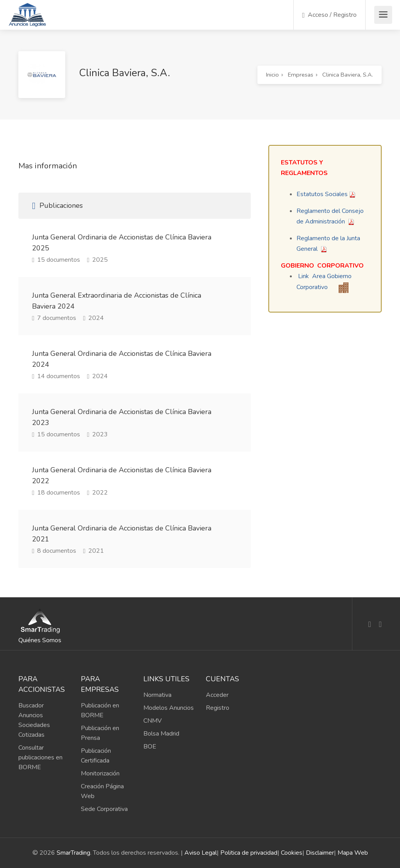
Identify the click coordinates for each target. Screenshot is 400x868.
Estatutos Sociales (322, 194)
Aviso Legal (201, 853)
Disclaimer (320, 853)
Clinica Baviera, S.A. (348, 75)
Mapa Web (353, 853)
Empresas (301, 75)
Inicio (272, 75)
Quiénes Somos (40, 640)
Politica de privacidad (249, 853)
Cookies (292, 853)
